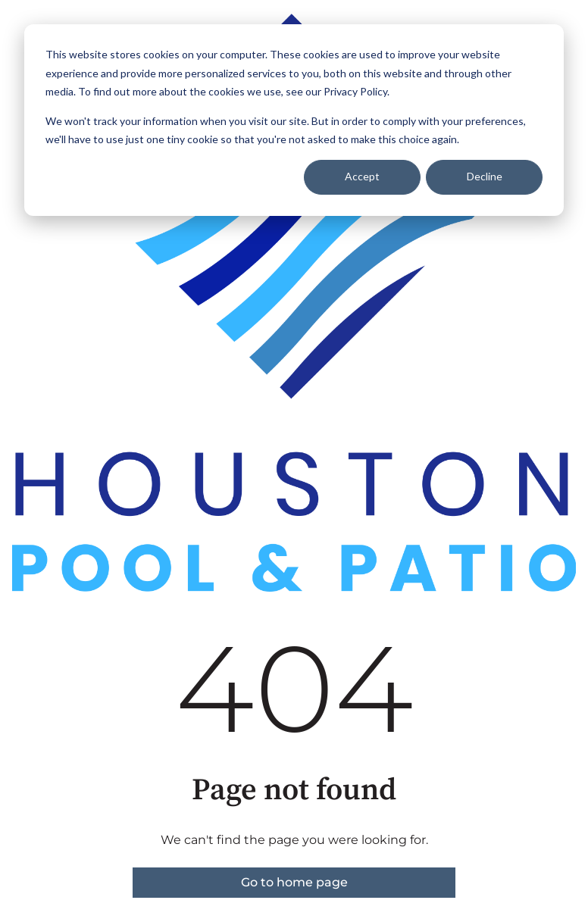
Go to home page (294, 882)
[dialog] (294, 120)
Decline (485, 176)
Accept (362, 176)
